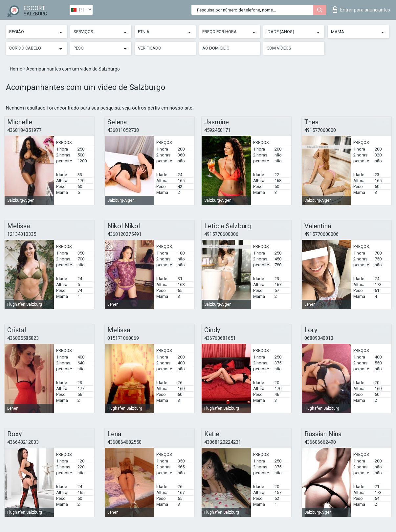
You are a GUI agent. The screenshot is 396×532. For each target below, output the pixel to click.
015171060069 (123, 338)
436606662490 (320, 442)
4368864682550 (124, 442)
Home (17, 69)
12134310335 (22, 234)
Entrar (361, 10)
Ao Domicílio (216, 48)
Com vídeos (279, 48)
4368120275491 (124, 234)
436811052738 (123, 130)
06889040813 (319, 338)
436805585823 (23, 338)
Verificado (150, 48)
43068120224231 (223, 442)
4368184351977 (24, 130)
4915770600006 (221, 234)
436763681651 (220, 338)
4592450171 (217, 130)
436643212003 (23, 442)
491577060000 (320, 130)
